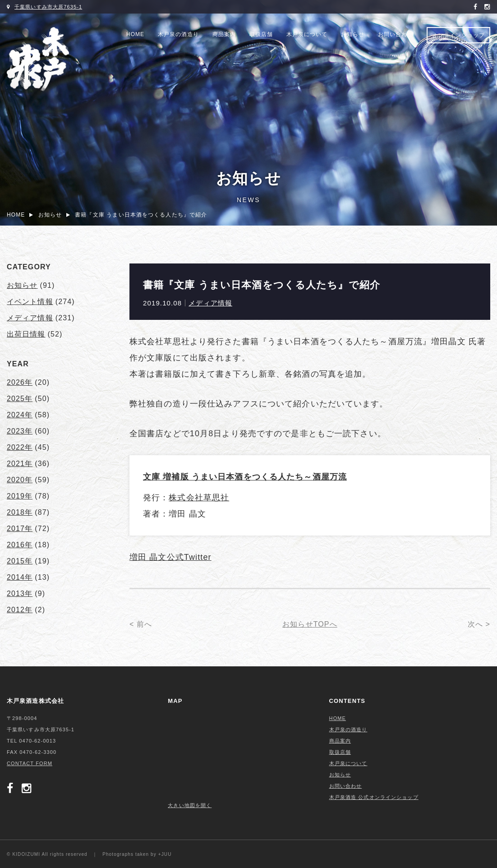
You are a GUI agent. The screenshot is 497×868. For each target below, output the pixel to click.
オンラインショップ (458, 35)
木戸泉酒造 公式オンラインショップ (374, 797)
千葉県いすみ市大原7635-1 (48, 7)
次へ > (479, 624)
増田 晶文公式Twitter (170, 557)
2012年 (20, 610)
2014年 (20, 577)
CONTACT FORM (30, 763)
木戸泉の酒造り (178, 34)
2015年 (20, 561)
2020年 (20, 480)
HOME (135, 34)
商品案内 (224, 34)
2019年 (20, 496)
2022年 (20, 447)
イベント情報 (30, 302)
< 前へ (141, 624)
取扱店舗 (261, 34)
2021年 (20, 464)
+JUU (165, 854)
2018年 (20, 512)
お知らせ (353, 34)
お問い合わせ (396, 34)
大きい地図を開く (190, 805)
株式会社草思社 (199, 498)
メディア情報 (210, 303)
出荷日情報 (26, 334)
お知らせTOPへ (310, 624)
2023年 (20, 431)
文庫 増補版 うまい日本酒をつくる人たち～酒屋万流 (245, 477)
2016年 (20, 545)
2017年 (20, 529)
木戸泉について (307, 34)
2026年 (20, 382)
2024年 (20, 415)
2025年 (20, 399)
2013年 (20, 593)
